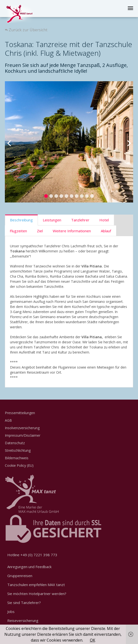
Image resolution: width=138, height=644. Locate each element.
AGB (8, 420)
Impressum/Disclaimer (23, 435)
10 (92, 196)
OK (93, 640)
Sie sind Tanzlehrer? (24, 603)
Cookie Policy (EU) (19, 465)
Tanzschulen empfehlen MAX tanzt (36, 585)
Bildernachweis (17, 458)
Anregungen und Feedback (29, 567)
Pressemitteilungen (20, 413)
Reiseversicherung (23, 620)
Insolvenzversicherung (22, 428)
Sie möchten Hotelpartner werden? (37, 594)
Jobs (11, 612)
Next (126, 142)
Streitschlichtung (18, 450)
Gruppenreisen (20, 576)
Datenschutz (15, 443)
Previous (12, 142)
